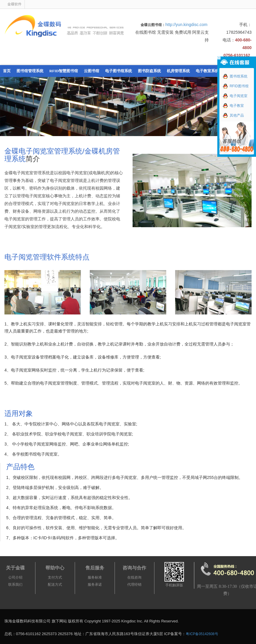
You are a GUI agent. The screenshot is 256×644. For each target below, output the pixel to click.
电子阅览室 (235, 96)
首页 (7, 71)
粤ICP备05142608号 (202, 634)
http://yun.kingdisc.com (186, 25)
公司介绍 (15, 577)
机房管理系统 (178, 71)
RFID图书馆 (236, 86)
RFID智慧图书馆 (64, 71)
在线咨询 (134, 577)
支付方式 (55, 577)
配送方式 (55, 585)
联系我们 (15, 585)
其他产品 (233, 115)
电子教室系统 (207, 71)
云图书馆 (92, 71)
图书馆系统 (235, 76)
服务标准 (95, 577)
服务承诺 (95, 585)
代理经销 (134, 585)
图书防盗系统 (149, 71)
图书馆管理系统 (30, 71)
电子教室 (233, 106)
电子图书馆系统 (119, 71)
